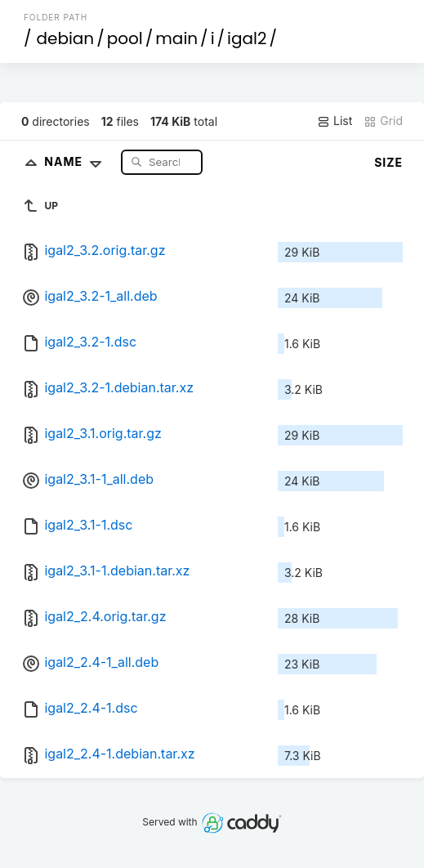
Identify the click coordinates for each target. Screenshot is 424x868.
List (335, 121)
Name (76, 161)
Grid (383, 121)
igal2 (247, 38)
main (176, 38)
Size (388, 162)
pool (125, 38)
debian (65, 38)
